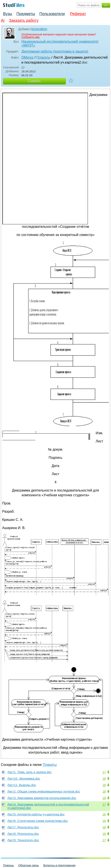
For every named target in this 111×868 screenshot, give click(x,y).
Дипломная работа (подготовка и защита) (55, 51)
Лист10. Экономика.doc (24, 779)
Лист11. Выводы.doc (22, 785)
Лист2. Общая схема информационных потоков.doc (44, 792)
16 (104, 779)
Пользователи (52, 14)
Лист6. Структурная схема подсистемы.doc (38, 821)
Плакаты (43, 57)
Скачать (34, 81)
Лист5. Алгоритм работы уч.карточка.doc (36, 814)
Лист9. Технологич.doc (23, 840)
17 (104, 772)
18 (104, 792)
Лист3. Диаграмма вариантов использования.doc (42, 798)
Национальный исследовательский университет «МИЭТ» (60, 43)
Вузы (8, 14)
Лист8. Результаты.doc (23, 834)
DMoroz (27, 57)
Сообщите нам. (31, 37)
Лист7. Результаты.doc (23, 827)
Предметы (26, 14)
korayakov (39, 29)
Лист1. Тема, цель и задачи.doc (29, 772)
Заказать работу (24, 20)
